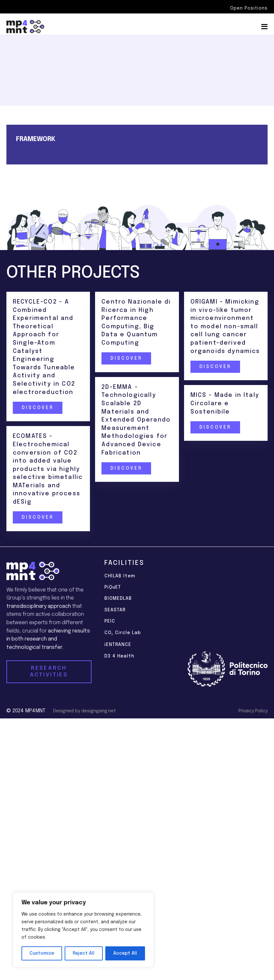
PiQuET (113, 587)
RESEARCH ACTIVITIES (49, 671)
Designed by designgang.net (84, 711)
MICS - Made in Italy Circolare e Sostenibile (225, 403)
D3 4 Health (119, 656)
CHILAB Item (120, 576)
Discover (37, 408)
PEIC (110, 621)
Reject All (84, 953)
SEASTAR (115, 610)
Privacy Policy (253, 711)
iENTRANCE (118, 645)
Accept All (125, 953)
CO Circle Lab (123, 633)
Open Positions (249, 8)
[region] (83, 930)
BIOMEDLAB (118, 599)
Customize (42, 953)
